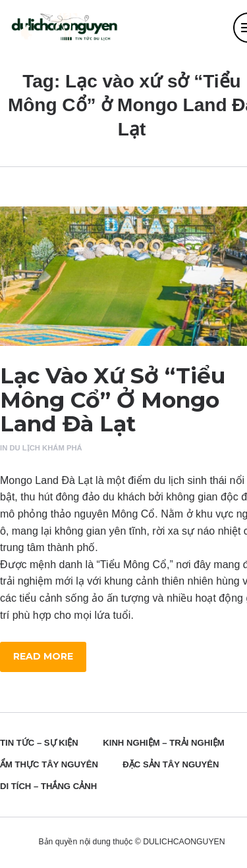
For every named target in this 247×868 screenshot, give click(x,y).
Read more (43, 656)
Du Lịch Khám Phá (45, 448)
